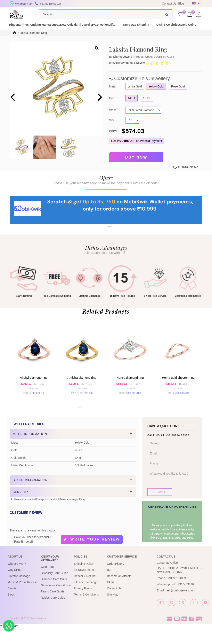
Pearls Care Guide (53, 607)
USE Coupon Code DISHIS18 (133, 3)
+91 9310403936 (178, 594)
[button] (79, 423)
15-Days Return (84, 586)
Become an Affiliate (119, 592)
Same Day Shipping (186, 30)
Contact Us (169, 3)
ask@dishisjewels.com (181, 606)
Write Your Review (134, 71)
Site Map (113, 611)
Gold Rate (47, 583)
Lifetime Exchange (86, 598)
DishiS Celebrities (22, 34)
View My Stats (9, 642)
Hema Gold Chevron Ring (178, 390)
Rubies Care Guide (53, 614)
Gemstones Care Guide (56, 601)
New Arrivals (98, 30)
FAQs (111, 598)
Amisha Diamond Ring (82, 390)
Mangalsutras (73, 30)
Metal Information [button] (30, 450)
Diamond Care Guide (54, 595)
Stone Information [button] (30, 496)
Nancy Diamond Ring (130, 390)
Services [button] (21, 508)
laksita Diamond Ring (33, 41)
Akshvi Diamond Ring (34, 390)
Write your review (95, 555)
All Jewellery (122, 30)
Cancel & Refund (85, 592)
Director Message (19, 592)
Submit (159, 508)
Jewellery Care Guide (55, 589)
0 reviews (115, 71)
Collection (145, 30)
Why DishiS (15, 586)
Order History (116, 580)
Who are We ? (17, 580)
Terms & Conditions (86, 611)
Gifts (163, 30)
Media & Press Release (23, 598)
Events (12, 604)
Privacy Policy (83, 604)
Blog (181, 3)
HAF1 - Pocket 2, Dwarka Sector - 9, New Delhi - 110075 (180, 586)
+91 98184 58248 (187, 174)
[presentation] (13, 105)
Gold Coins (49, 34)
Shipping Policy (84, 580)
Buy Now (136, 165)
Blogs (11, 611)
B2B (110, 586)
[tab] (73, 450)
